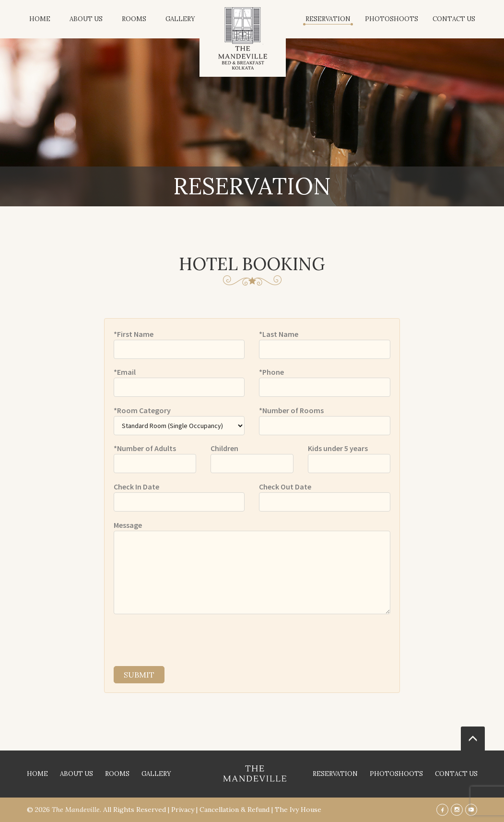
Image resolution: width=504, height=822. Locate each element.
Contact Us (454, 19)
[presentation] (187, 640)
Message (128, 525)
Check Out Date (285, 487)
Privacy (183, 810)
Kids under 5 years (338, 448)
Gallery (180, 19)
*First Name (134, 334)
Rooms (134, 19)
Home (40, 19)
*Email (125, 372)
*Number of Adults (145, 448)
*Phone (271, 372)
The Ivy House (298, 810)
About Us (86, 19)
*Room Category (142, 410)
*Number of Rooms (291, 410)
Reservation (328, 19)
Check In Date (136, 487)
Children (224, 448)
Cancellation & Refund (234, 810)
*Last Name (279, 334)
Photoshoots (392, 19)
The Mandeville (76, 810)
